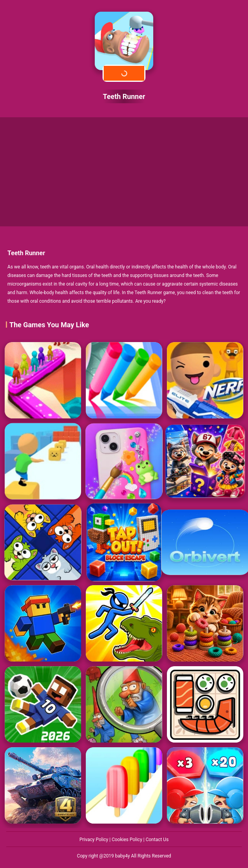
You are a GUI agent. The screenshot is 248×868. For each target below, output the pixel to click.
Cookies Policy (127, 840)
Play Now (124, 73)
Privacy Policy (95, 840)
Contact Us (157, 840)
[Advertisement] (124, 172)
